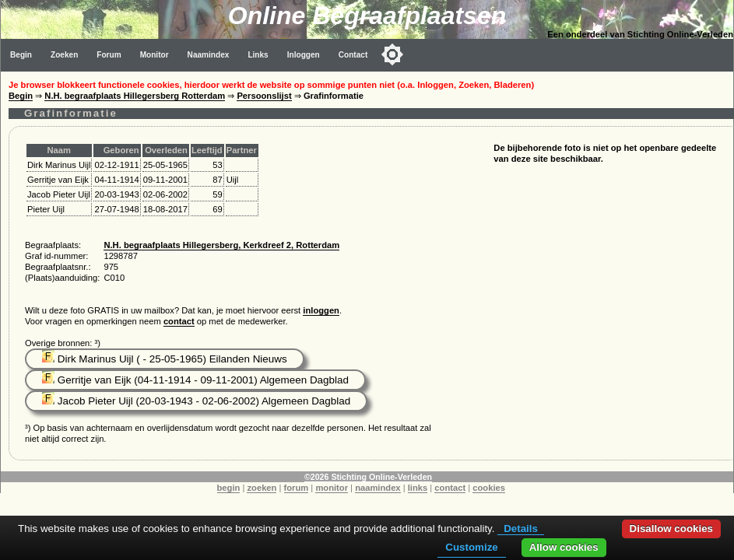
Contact (353, 55)
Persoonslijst (264, 96)
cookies (489, 488)
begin (229, 488)
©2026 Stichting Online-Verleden (368, 477)
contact (179, 321)
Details (521, 528)
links (418, 488)
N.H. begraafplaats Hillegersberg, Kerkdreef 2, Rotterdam (221, 245)
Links (258, 55)
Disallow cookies (671, 528)
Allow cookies (564, 547)
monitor (332, 488)
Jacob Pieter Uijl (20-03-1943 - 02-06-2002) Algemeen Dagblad (196, 401)
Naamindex (209, 55)
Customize (471, 547)
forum (297, 488)
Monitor (155, 55)
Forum (109, 55)
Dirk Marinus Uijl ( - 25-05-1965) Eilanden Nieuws (165, 359)
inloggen (321, 310)
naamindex (378, 488)
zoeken (262, 488)
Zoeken (64, 55)
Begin (21, 55)
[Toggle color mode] (392, 54)
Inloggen (304, 55)
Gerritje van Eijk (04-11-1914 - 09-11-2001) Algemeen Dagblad (195, 380)
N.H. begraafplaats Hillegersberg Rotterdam (135, 96)
